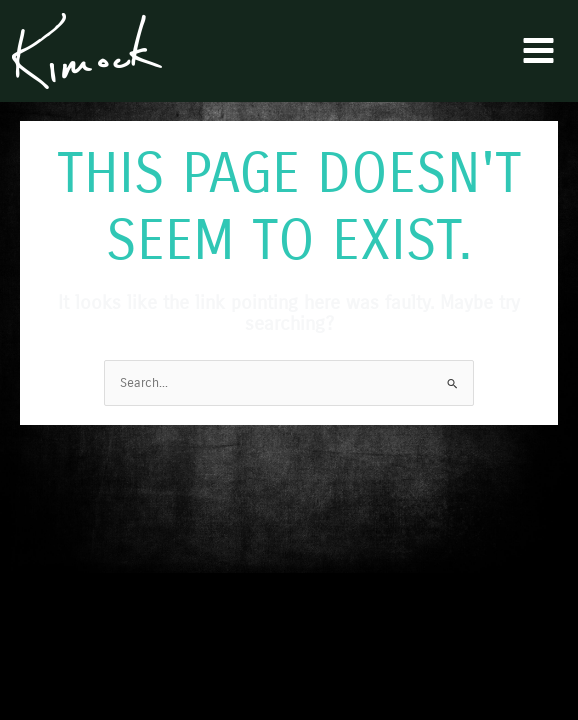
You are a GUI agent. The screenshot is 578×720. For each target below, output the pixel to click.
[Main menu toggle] (539, 51)
